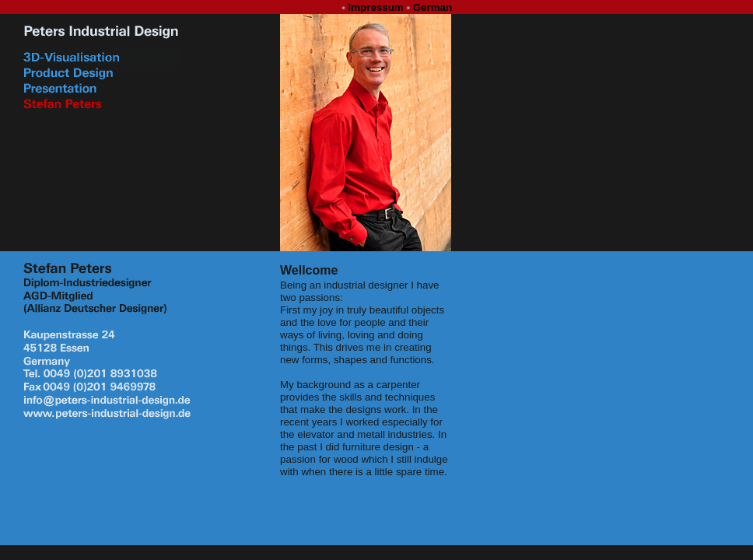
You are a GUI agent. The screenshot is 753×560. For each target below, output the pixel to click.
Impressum (376, 7)
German (433, 7)
